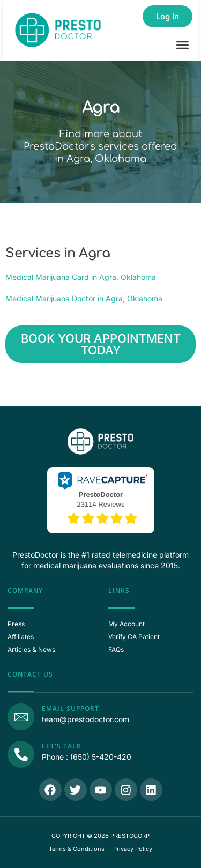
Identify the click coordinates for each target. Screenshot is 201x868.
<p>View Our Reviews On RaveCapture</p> (101, 499)
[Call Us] (21, 754)
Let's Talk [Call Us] (62, 746)
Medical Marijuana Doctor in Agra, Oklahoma (84, 298)
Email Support (70, 709)
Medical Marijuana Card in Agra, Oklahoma (81, 277)
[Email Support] (21, 717)
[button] (183, 45)
